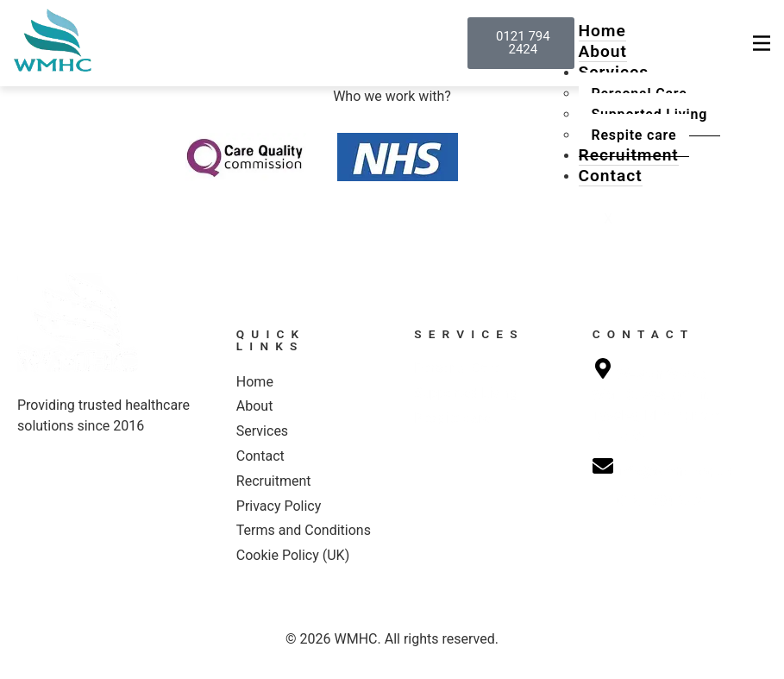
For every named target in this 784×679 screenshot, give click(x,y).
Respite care (634, 135)
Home (602, 31)
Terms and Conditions (304, 530)
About (603, 51)
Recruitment (629, 155)
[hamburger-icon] (762, 43)
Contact (611, 176)
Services (262, 431)
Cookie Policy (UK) (293, 555)
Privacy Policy (279, 506)
